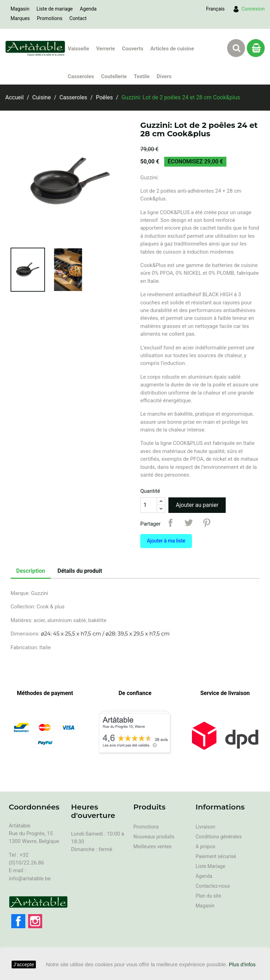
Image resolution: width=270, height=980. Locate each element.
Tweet (188, 523)
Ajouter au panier (197, 505)
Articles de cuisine (172, 49)
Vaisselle (79, 49)
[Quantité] (149, 505)
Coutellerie (114, 76)
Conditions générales (218, 837)
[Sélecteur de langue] (215, 9)
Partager (171, 523)
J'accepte (24, 965)
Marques (20, 18)
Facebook (18, 921)
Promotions (50, 18)
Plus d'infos (242, 964)
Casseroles (81, 76)
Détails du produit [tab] (80, 571)
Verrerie (105, 49)
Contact (78, 18)
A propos (205, 846)
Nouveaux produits (154, 837)
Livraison (205, 827)
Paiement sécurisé (216, 856)
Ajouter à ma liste (166, 541)
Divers (164, 76)
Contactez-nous (213, 886)
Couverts (133, 49)
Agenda (88, 9)
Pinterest (207, 523)
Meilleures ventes (152, 846)
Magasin (20, 9)
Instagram (35, 921)
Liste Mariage (210, 866)
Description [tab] (31, 571)
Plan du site (208, 896)
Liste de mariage (55, 9)
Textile (142, 76)
